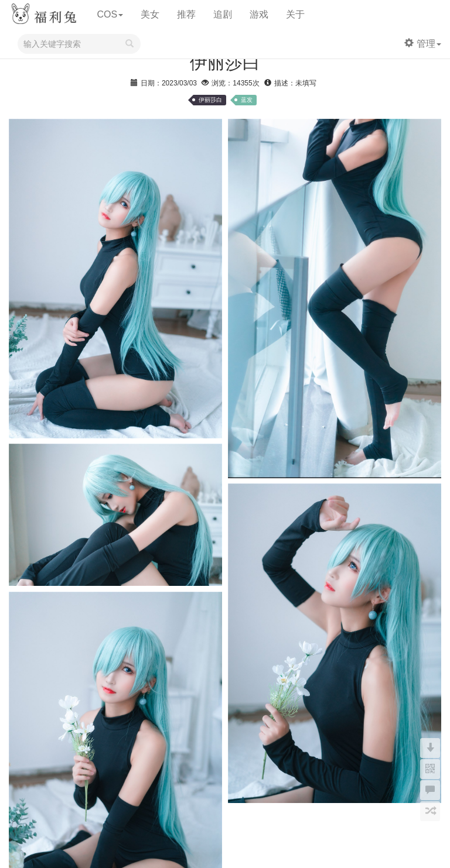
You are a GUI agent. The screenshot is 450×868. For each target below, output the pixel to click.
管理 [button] (423, 44)
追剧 (223, 14)
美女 (150, 14)
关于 (295, 14)
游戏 (259, 14)
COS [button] (110, 14)
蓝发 (247, 100)
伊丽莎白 (210, 100)
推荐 (186, 14)
